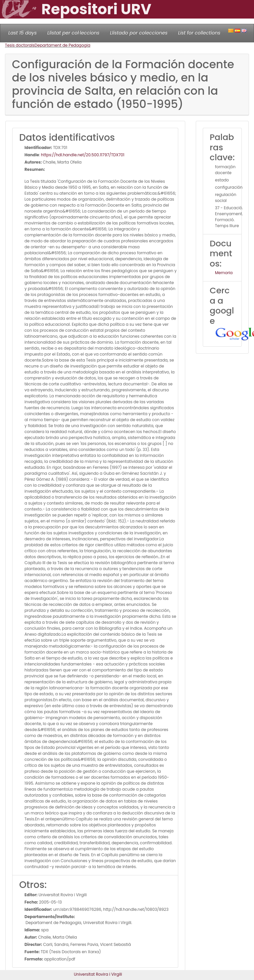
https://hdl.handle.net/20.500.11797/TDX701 (83, 155)
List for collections (199, 33)
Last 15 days (22, 33)
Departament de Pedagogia (63, 45)
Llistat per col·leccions (73, 33)
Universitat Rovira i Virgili (98, 974)
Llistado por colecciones (139, 33)
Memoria (224, 273)
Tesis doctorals (20, 45)
